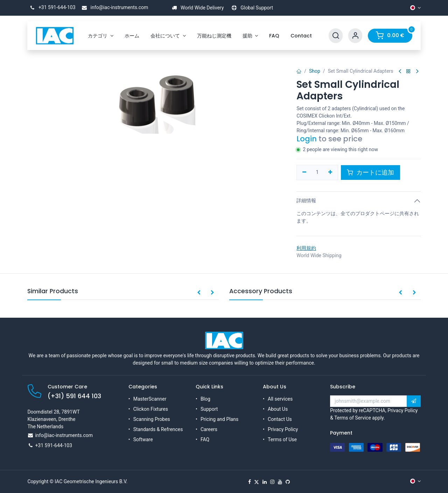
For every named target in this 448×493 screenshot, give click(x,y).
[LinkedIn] (265, 482)
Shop (315, 71)
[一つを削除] (304, 172)
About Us (278, 409)
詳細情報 (306, 200)
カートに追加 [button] (370, 172)
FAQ (205, 439)
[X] (257, 482)
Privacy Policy (283, 429)
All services (280, 399)
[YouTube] (280, 482)
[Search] (336, 36)
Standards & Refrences (158, 429)
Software (143, 439)
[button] (199, 293)
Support (209, 409)
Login (307, 139)
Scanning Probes (152, 419)
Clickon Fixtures (151, 409)
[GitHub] (288, 482)
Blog (205, 399)
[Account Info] (355, 36)
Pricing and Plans (219, 419)
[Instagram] (272, 482)
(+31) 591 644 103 (74, 396)
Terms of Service (353, 418)
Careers (209, 429)
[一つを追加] (330, 172)
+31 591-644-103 (51, 7)
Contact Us (280, 419)
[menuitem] (101, 36)
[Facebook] (250, 482)
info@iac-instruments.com (114, 7)
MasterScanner (150, 399)
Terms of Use (282, 439)
